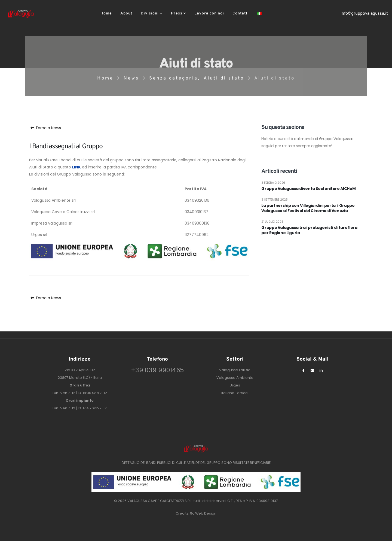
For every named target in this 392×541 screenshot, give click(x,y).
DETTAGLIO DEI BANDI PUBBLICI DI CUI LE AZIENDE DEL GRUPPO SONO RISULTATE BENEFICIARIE (196, 463)
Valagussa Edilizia (235, 370)
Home (106, 13)
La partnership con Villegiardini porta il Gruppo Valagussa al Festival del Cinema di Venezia (308, 208)
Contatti (241, 13)
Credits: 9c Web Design (196, 513)
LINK (76, 167)
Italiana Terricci (235, 393)
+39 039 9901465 (157, 370)
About (126, 13)
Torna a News (45, 128)
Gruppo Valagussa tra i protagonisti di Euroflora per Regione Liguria (309, 230)
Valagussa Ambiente (235, 378)
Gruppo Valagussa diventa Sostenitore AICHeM (308, 189)
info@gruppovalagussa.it (364, 14)
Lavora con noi (209, 13)
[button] (275, 14)
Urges (235, 385)
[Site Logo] (21, 13)
